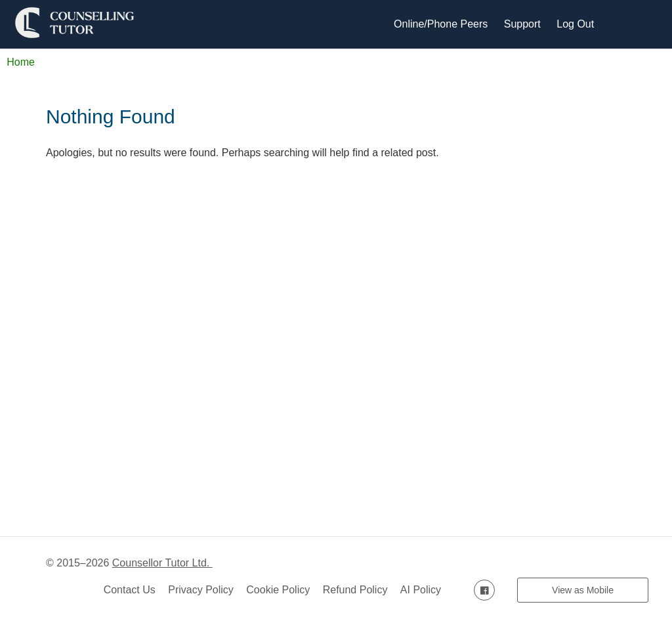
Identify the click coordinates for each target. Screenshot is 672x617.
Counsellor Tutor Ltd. (162, 563)
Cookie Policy (278, 590)
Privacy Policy (201, 590)
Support (522, 24)
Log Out (575, 24)
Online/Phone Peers (441, 24)
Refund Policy (355, 590)
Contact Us (130, 590)
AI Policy (421, 590)
